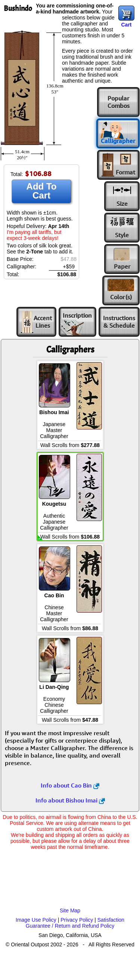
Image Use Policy (36, 920)
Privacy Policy (77, 920)
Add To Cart (42, 191)
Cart (126, 25)
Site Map (70, 910)
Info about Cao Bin (70, 785)
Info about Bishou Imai (70, 800)
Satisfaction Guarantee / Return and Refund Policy (75, 923)
